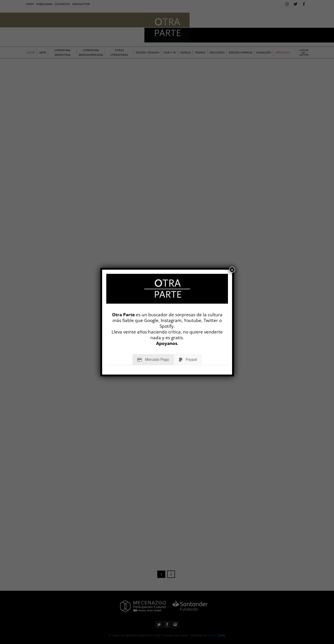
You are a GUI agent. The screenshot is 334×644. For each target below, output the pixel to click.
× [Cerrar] (232, 270)
